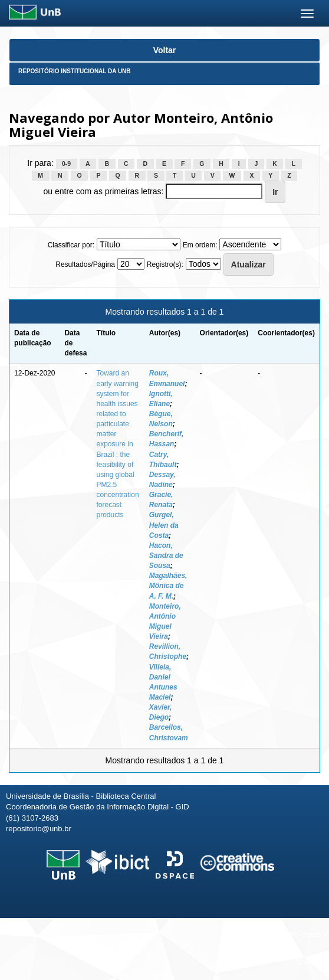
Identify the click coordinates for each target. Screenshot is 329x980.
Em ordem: (200, 245)
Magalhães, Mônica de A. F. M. (168, 586)
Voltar (165, 50)
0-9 (66, 164)
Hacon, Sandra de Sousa (166, 556)
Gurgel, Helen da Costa (164, 525)
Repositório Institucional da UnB (75, 71)
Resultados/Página (85, 264)
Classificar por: (71, 245)
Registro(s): (165, 264)
